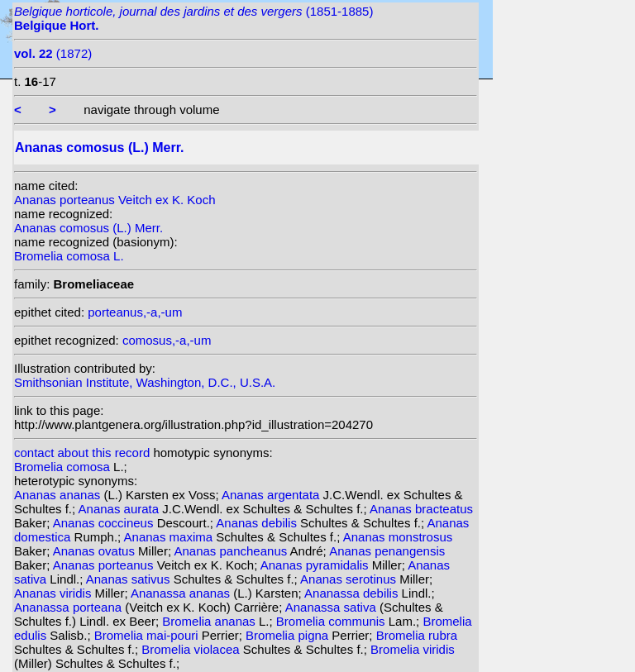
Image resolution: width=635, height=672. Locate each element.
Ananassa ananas (182, 593)
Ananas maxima (170, 537)
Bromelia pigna (289, 635)
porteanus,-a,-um (135, 312)
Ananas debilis (258, 523)
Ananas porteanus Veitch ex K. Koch (115, 200)
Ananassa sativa (332, 607)
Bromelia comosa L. (69, 256)
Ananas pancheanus (232, 551)
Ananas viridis (55, 593)
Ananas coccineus (105, 523)
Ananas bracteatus (421, 509)
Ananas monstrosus (398, 537)
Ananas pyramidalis (316, 565)
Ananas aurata (121, 509)
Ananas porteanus (105, 565)
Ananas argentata (272, 495)
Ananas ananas (59, 495)
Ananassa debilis (353, 593)
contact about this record (82, 453)
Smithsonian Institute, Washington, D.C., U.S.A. (145, 382)
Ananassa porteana (69, 607)
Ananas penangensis (387, 551)
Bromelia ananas (210, 621)
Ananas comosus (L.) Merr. (88, 228)
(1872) (53, 53)
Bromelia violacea (192, 649)
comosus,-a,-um (167, 340)
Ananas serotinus (350, 579)
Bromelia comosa (64, 467)
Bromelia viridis (413, 649)
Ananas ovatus (95, 551)
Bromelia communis (332, 621)
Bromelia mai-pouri (148, 635)
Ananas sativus (130, 579)
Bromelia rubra (417, 635)
